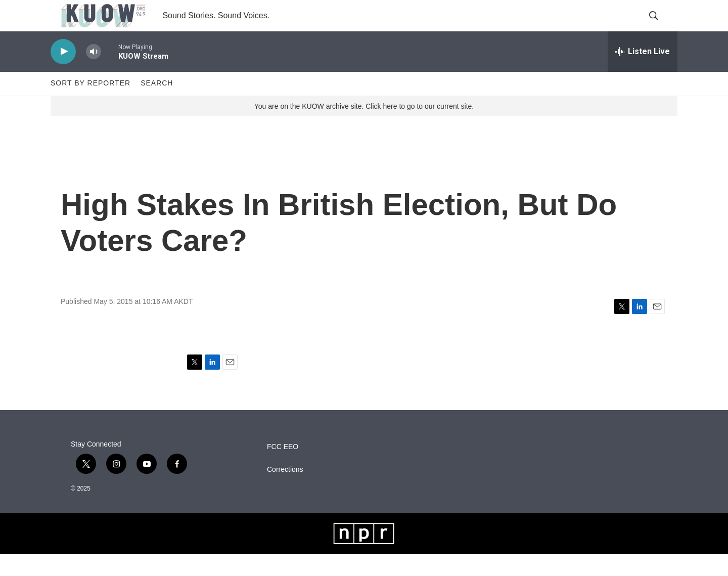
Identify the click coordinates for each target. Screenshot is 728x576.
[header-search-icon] (661, 27)
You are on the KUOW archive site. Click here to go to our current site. (364, 128)
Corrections (285, 492)
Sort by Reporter (90, 105)
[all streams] (643, 73)
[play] (63, 74)
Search (157, 105)
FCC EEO (283, 469)
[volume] (94, 74)
